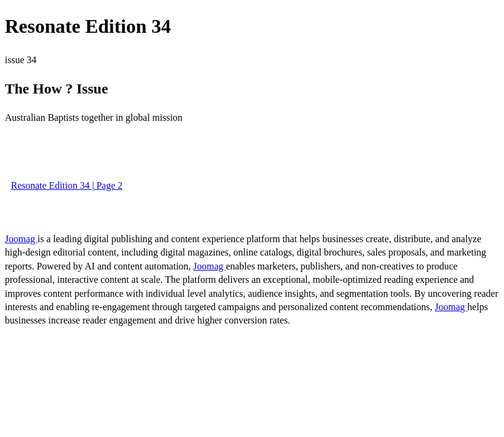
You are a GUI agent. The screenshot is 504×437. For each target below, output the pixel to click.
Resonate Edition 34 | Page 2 (67, 185)
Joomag (21, 239)
